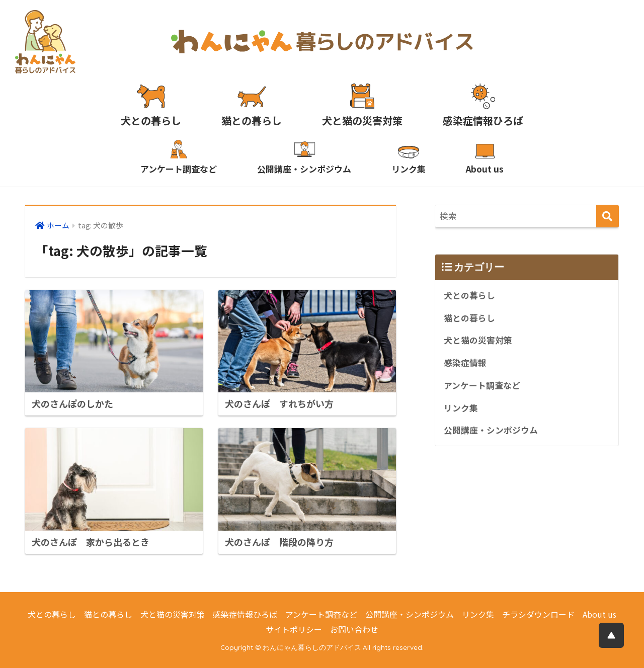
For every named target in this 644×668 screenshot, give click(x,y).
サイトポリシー (294, 629)
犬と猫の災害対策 (478, 340)
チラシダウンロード (538, 614)
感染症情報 (465, 363)
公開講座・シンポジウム (491, 430)
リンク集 (461, 408)
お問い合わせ (354, 629)
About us (599, 614)
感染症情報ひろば (245, 614)
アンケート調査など (482, 385)
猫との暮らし (469, 318)
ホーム (58, 225)
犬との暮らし (469, 295)
